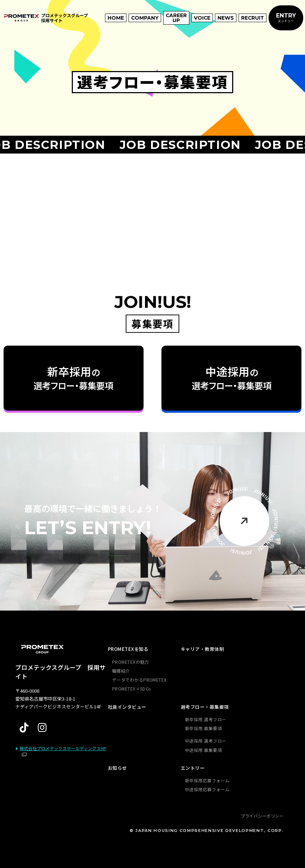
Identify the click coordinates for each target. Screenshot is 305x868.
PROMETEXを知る (128, 649)
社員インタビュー (127, 707)
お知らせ (117, 768)
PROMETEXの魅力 (131, 662)
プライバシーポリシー (262, 816)
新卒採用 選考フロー (206, 719)
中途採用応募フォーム (207, 789)
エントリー (193, 768)
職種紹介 (121, 671)
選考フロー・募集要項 (205, 707)
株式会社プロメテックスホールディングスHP (63, 748)
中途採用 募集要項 (203, 750)
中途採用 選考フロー (206, 741)
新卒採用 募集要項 (203, 728)
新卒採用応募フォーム (207, 780)
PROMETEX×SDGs (132, 689)
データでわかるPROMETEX (139, 680)
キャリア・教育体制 (202, 649)
